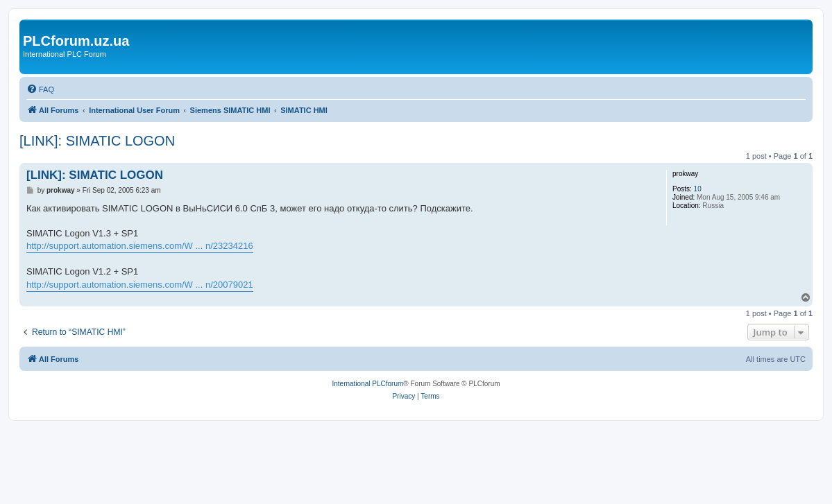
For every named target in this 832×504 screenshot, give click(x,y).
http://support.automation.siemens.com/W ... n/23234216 (140, 246)
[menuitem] (40, 89)
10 (698, 189)
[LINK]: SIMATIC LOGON (97, 141)
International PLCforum (367, 384)
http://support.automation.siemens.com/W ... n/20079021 (140, 285)
